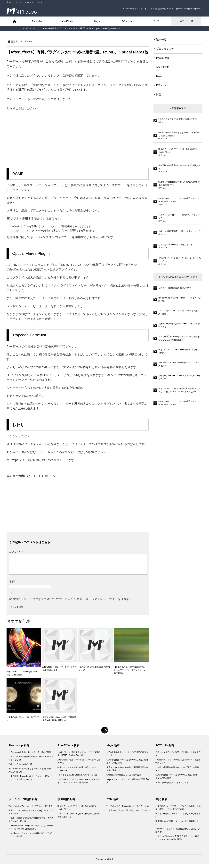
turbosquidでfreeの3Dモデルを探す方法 (124, 779)
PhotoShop (161, 58)
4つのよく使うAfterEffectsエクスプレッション (95, 653)
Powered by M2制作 (104, 863)
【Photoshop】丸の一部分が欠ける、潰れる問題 (30, 756)
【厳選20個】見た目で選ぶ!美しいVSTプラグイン (128, 814)
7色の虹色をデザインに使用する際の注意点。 (179, 119)
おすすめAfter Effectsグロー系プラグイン (24, 704)
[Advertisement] (78, 137)
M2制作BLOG (29, 28)
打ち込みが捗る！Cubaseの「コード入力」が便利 (128, 810)
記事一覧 (160, 40)
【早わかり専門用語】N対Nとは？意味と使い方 (179, 231)
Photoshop (37, 21)
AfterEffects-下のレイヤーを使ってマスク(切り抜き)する (60, 653)
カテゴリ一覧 (186, 21)
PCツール (127, 21)
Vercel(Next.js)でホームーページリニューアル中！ (31, 810)
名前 (12, 585)
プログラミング (164, 49)
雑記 (157, 21)
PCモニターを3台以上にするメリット (172, 786)
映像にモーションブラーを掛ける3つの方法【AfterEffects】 (24, 656)
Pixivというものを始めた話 (20, 768)
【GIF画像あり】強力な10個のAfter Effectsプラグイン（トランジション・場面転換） (131, 655)
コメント (17, 552)
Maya (97, 21)
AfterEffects (67, 21)
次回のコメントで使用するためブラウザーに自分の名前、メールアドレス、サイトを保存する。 (72, 603)
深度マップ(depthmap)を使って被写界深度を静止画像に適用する (60, 704)
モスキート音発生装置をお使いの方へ (175, 288)
